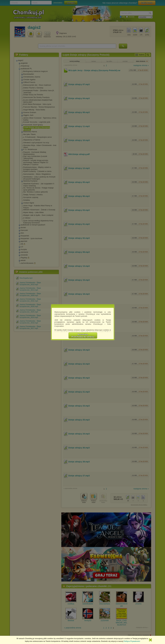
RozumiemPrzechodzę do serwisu (83, 335)
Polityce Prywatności (132, 641)
